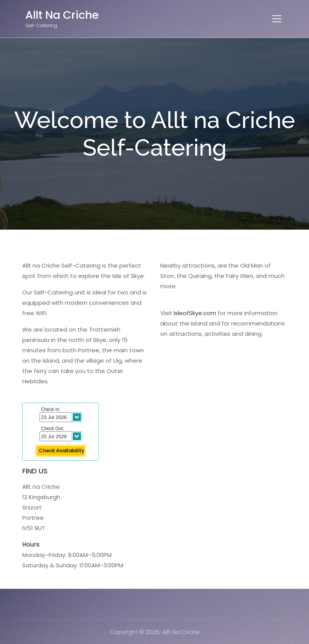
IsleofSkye (188, 313)
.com (209, 313)
